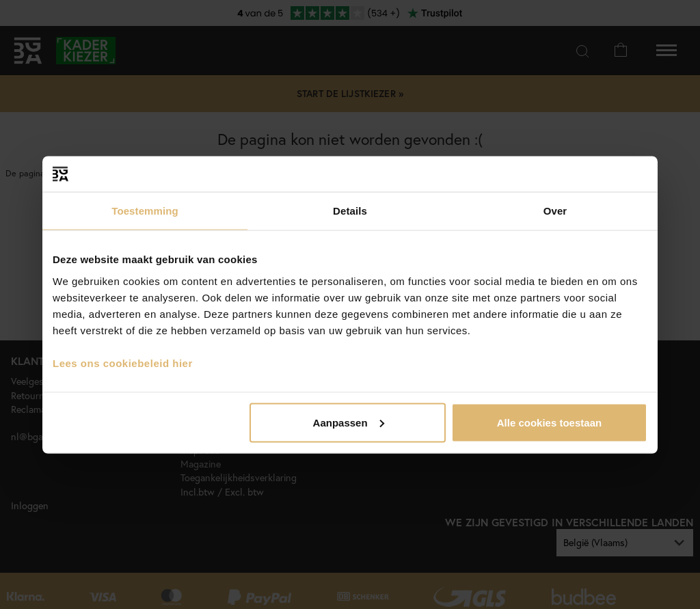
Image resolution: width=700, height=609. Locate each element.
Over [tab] (555, 211)
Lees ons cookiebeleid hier (123, 363)
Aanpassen (349, 422)
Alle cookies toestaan (549, 422)
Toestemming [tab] (145, 211)
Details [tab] (350, 211)
